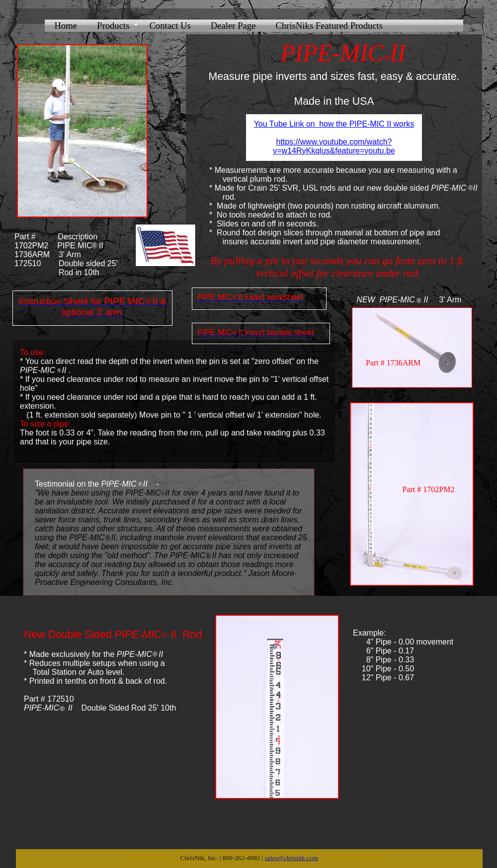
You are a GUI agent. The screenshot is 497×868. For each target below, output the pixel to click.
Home (66, 26)
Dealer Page (233, 26)
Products (113, 26)
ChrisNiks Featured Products (329, 26)
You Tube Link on (286, 124)
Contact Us (170, 26)
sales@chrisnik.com (291, 858)
